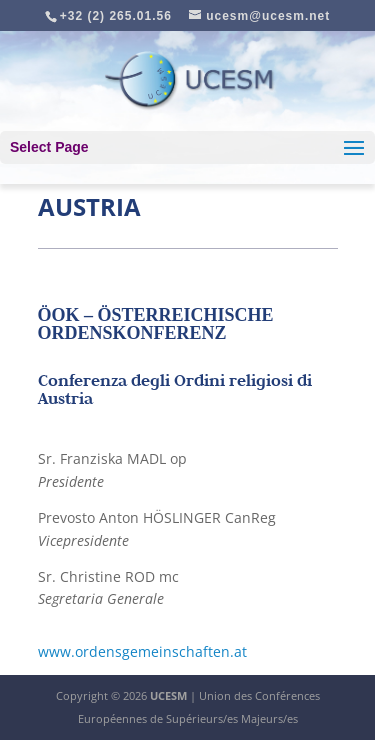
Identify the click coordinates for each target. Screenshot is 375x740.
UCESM (168, 695)
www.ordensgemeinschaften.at (142, 651)
